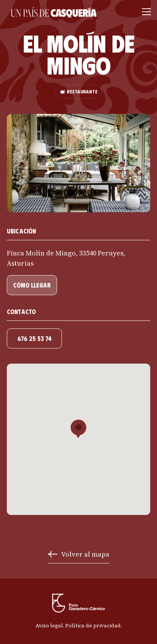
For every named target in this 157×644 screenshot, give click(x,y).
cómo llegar (32, 285)
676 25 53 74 (35, 338)
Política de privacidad (93, 625)
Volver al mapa (85, 554)
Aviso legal (49, 625)
